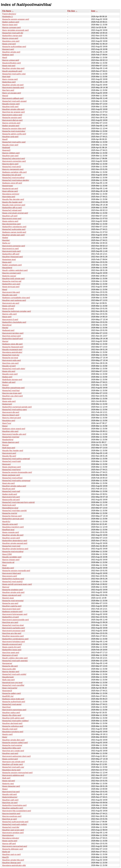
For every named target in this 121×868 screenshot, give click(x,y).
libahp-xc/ (6, 243)
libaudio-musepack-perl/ (12, 350)
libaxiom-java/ (8, 598)
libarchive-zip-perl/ (10, 803)
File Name (7, 11)
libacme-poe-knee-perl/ (12, 393)
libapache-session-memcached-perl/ (17, 773)
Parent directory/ (9, 14)
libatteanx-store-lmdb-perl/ (13, 699)
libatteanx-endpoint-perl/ (12, 612)
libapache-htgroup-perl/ (12, 516)
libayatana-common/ (11, 194)
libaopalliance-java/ (10, 508)
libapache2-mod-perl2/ (12, 167)
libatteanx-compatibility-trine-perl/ (16, 298)
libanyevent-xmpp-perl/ (12, 219)
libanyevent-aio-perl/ (11, 303)
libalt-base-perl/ (9, 448)
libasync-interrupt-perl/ (12, 418)
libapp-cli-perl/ (8, 309)
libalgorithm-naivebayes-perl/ (14, 227)
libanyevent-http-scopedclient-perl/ (17, 811)
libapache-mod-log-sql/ (12, 281)
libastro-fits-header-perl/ (12, 202)
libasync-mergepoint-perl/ (13, 169)
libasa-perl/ (7, 262)
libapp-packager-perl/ (11, 475)
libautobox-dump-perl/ (11, 770)
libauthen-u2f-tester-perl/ (13, 764)
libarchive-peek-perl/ (11, 653)
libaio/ (5, 737)
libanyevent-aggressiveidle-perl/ (16, 620)
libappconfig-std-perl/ (11, 500)
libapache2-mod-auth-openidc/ (15, 661)
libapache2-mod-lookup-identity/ (16, 180)
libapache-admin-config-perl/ (14, 134)
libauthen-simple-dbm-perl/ (13, 740)
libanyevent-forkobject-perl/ (14, 642)
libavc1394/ (7, 554)
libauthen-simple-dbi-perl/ (13, 535)
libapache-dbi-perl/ (10, 666)
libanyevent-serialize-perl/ (13, 833)
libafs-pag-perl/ (9, 680)
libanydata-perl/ (9, 197)
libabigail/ (6, 148)
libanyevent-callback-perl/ (13, 98)
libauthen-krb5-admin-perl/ (13, 718)
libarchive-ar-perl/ (10, 819)
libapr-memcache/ (10, 688)
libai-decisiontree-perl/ (12, 224)
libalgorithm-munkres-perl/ (13, 579)
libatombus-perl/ (9, 82)
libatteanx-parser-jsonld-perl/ (14, 232)
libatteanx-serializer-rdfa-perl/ (14, 172)
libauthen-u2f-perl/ (10, 216)
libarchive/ (6, 707)
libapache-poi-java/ (10, 358)
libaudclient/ (7, 268)
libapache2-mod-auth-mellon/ (14, 824)
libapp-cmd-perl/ (9, 44)
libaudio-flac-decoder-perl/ (13, 199)
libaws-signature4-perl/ (12, 595)
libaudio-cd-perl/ (9, 366)
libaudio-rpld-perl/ (10, 794)
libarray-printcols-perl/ (11, 123)
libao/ (4, 565)
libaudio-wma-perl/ (10, 524)
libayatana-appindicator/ (12, 352)
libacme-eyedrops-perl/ (12, 816)
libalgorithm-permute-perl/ (13, 519)
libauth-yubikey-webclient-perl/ (15, 270)
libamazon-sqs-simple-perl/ (14, 762)
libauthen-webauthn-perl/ (13, 808)
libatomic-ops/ (8, 784)
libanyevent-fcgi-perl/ (11, 792)
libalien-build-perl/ (10, 494)
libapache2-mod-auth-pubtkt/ (14, 674)
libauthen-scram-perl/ (11, 538)
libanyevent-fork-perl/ (11, 497)
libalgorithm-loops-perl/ (12, 650)
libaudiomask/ (8, 677)
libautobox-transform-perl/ (13, 527)
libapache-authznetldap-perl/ (14, 47)
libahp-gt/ (6, 852)
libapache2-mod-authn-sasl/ (14, 142)
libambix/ (6, 240)
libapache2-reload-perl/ (12, 210)
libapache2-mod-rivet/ (11, 546)
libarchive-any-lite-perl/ (12, 633)
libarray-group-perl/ (10, 38)
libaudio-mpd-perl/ (10, 729)
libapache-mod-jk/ (10, 513)
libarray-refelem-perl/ (11, 153)
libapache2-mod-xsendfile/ (13, 685)
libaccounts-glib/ (9, 669)
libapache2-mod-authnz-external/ (16, 459)
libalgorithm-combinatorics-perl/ (15, 639)
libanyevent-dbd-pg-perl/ (12, 120)
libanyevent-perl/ (9, 453)
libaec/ (5, 789)
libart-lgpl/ (6, 77)
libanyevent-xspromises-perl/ (14, 710)
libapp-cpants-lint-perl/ (12, 647)
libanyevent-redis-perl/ (12, 360)
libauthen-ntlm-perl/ (10, 431)
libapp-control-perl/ (10, 759)
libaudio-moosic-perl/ (11, 104)
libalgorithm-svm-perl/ (11, 284)
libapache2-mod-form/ (11, 470)
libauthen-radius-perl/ (11, 713)
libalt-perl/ (6, 778)
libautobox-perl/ (9, 421)
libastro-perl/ (7, 734)
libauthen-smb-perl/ (10, 137)
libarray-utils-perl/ (10, 314)
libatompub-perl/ (9, 505)
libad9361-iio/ (8, 696)
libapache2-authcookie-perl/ (14, 229)
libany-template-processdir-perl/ (15, 30)
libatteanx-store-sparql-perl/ (14, 429)
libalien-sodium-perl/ (11, 22)
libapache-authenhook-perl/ (14, 702)
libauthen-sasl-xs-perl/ (12, 854)
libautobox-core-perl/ (11, 41)
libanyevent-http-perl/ (11, 292)
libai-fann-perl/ (8, 90)
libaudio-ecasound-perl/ (12, 644)
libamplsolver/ (8, 835)
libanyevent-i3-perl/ (10, 320)
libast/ (5, 290)
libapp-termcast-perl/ (11, 287)
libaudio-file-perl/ (9, 456)
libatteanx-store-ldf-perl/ (12, 183)
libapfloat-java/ (8, 530)
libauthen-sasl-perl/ (10, 753)
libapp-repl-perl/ (9, 66)
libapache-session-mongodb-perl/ (16, 571)
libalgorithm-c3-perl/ (11, 617)
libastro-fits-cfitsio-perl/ (12, 715)
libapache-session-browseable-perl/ (17, 472)
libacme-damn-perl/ (10, 164)
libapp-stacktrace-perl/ (12, 467)
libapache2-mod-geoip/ (12, 704)
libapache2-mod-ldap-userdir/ (15, 511)
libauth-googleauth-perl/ (12, 71)
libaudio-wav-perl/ (10, 295)
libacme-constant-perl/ (12, 273)
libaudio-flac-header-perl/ (13, 451)
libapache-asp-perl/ (10, 603)
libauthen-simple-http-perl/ (13, 860)
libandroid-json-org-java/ (12, 683)
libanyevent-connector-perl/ (14, 246)
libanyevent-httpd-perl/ (12, 573)
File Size (71, 11)
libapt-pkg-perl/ (9, 483)
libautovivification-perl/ (12, 63)
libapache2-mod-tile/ (11, 827)
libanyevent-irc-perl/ (11, 249)
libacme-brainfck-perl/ (11, 814)
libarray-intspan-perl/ (11, 560)
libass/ (5, 426)
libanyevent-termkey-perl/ (13, 333)
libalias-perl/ (7, 377)
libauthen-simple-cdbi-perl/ (13, 109)
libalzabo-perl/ (8, 568)
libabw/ (5, 238)
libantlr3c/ (6, 522)
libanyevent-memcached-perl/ (15, 846)
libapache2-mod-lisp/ (11, 391)
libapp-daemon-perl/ (11, 442)
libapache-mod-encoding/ (13, 552)
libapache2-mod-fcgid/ (12, 461)
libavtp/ (5, 328)
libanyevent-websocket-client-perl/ (16, 756)
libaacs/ (5, 385)
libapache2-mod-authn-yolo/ (14, 74)
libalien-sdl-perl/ (9, 382)
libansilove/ (7, 325)
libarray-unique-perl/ (11, 60)
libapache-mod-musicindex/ (14, 131)
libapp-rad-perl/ (9, 781)
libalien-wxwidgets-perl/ (12, 265)
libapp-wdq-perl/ (9, 401)
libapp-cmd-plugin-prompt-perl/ (15, 213)
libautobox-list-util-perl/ (12, 175)
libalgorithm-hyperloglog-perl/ (14, 805)
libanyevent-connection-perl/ (14, 161)
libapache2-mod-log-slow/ (13, 625)
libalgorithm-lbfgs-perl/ (12, 748)
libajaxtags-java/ (9, 259)
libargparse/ (7, 663)
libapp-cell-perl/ (9, 306)
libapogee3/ (7, 691)
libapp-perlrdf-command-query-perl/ (17, 584)
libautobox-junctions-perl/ (13, 732)
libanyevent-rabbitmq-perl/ (13, 775)
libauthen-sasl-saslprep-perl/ (14, 300)
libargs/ (5, 341)
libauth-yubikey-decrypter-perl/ (15, 658)
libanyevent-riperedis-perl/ (13, 88)
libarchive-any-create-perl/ (13, 751)
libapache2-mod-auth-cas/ (13, 767)
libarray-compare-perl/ (12, 27)
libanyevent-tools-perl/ (12, 251)
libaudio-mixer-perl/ (10, 145)
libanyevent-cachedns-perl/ (14, 628)
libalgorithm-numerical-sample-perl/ (17, 407)
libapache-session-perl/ (12, 118)
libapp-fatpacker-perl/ (11, 786)
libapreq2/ (6, 150)
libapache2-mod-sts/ (11, 355)
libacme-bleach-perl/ (11, 415)
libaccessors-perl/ (10, 576)
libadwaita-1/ (8, 17)
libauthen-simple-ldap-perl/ (13, 68)
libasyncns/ (7, 399)
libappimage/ (8, 186)
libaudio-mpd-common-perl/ (14, 205)
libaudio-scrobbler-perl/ (12, 557)
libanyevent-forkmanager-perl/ (15, 614)
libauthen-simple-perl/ (11, 52)
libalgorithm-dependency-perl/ (15, 541)
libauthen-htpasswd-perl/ (13, 257)
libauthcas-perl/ (9, 489)
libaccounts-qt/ (8, 562)
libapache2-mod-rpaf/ (11, 491)
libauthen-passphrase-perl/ (13, 388)
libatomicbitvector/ (10, 797)
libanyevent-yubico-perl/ (12, 115)
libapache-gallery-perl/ (12, 693)
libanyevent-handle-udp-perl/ (14, 434)
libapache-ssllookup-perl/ (13, 726)
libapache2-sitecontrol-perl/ (14, 158)
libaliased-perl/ (8, 330)
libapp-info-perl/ (9, 371)
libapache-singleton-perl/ (13, 590)
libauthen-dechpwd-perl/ (12, 723)
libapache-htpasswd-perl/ (13, 347)
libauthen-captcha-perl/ (12, 606)
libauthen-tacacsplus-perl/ (13, 636)
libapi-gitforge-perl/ (10, 191)
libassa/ (5, 445)
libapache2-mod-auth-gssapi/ (14, 101)
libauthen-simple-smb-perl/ (13, 592)
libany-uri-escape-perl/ (12, 93)
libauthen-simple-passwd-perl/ (15, 543)
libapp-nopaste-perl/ (11, 532)
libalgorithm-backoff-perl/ (13, 339)
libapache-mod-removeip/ (13, 601)
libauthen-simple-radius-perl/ (14, 486)
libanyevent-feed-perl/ (11, 609)
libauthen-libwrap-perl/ (12, 863)
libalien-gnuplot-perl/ (11, 126)
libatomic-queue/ (9, 276)
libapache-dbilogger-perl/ (13, 849)
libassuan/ (6, 464)
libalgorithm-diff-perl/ (11, 254)
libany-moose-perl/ (10, 79)
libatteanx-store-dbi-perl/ (12, 344)
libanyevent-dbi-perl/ (11, 412)
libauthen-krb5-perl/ (10, 107)
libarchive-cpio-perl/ (10, 363)
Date (93, 11)
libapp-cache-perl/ (10, 841)
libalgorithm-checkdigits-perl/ (14, 322)
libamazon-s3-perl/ (10, 655)
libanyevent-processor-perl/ (14, 631)
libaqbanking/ (8, 440)
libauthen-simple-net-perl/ (13, 85)
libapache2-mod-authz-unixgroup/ (16, 481)
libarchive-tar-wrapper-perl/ (14, 112)
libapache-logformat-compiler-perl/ (17, 311)
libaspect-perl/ (8, 49)
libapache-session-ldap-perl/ (14, 128)
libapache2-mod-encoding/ (13, 178)
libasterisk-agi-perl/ (10, 189)
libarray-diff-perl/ (9, 844)
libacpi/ (5, 96)
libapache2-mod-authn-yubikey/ (15, 721)
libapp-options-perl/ (10, 221)
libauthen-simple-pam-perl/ (13, 235)
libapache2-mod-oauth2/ (12, 582)
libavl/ (5, 58)
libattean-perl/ (8, 55)
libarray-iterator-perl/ (11, 672)
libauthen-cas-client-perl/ (13, 396)
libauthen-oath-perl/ (10, 800)
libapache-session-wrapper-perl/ (16, 19)
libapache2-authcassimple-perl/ (15, 822)
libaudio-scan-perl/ (10, 374)
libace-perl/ (7, 317)
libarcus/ (6, 587)
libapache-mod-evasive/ (12, 745)
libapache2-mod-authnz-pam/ (15, 410)
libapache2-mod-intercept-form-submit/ (18, 502)
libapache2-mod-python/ (12, 478)
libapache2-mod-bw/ (11, 437)
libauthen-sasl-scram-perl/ (13, 830)
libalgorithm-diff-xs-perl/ (12, 208)
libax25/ (5, 857)
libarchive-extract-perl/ (12, 336)
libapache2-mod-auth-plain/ (14, 369)
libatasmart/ (7, 404)
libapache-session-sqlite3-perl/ (15, 743)
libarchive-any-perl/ (10, 622)
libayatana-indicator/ (11, 838)
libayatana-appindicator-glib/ (14, 865)
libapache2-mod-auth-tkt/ (13, 33)
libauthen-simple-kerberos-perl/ (15, 549)
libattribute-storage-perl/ (12, 380)
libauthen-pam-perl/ (10, 156)
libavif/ (5, 139)
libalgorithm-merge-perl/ (12, 36)
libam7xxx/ (7, 423)
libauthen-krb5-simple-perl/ (13, 279)
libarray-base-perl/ (10, 25)
